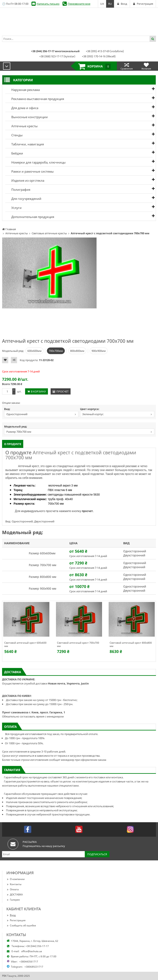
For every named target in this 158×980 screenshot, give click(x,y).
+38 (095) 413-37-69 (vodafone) (105, 51)
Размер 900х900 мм (42, 588)
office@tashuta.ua (32, 951)
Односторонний (17, 414)
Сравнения (127, 66)
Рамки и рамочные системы (30, 171)
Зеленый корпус (93, 414)
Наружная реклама (23, 90)
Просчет (62, 391)
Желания (146, 66)
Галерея (13, 900)
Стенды (14, 135)
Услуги (13, 208)
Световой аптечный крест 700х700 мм (78, 644)
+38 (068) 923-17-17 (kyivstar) (57, 56)
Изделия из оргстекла (25, 180)
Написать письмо (48, 4)
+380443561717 (29, 962)
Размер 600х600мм (42, 553)
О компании (16, 879)
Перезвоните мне (79, 4)
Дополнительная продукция (30, 217)
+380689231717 (34, 967)
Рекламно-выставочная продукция (35, 99)
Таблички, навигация (25, 144)
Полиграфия (18, 190)
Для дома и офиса (22, 108)
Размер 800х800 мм (42, 577)
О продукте (13, 444)
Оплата (13, 889)
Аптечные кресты (21, 126)
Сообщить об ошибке (21, 925)
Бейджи (14, 153)
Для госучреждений (23, 199)
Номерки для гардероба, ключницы (35, 162)
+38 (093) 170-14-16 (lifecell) (99, 56)
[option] (49, 273)
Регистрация (16, 920)
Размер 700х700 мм (19, 432)
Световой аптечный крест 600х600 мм (25, 644)
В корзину (38, 391)
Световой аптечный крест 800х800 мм (131, 644)
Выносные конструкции (27, 117)
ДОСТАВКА (15, 895)
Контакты (14, 884)
